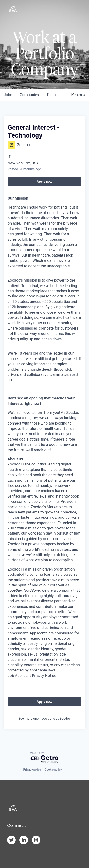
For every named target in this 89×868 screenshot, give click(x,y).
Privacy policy (32, 770)
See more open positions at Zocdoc (44, 719)
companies (29, 95)
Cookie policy (53, 770)
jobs (8, 95)
